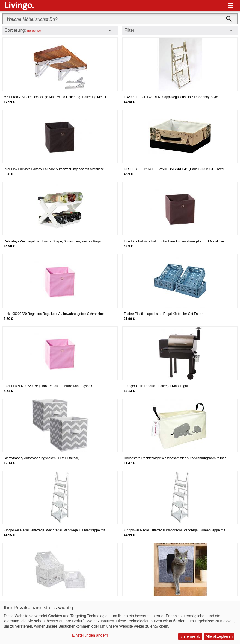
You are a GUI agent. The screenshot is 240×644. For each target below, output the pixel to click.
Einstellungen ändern (90, 635)
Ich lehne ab (190, 636)
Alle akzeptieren (219, 636)
